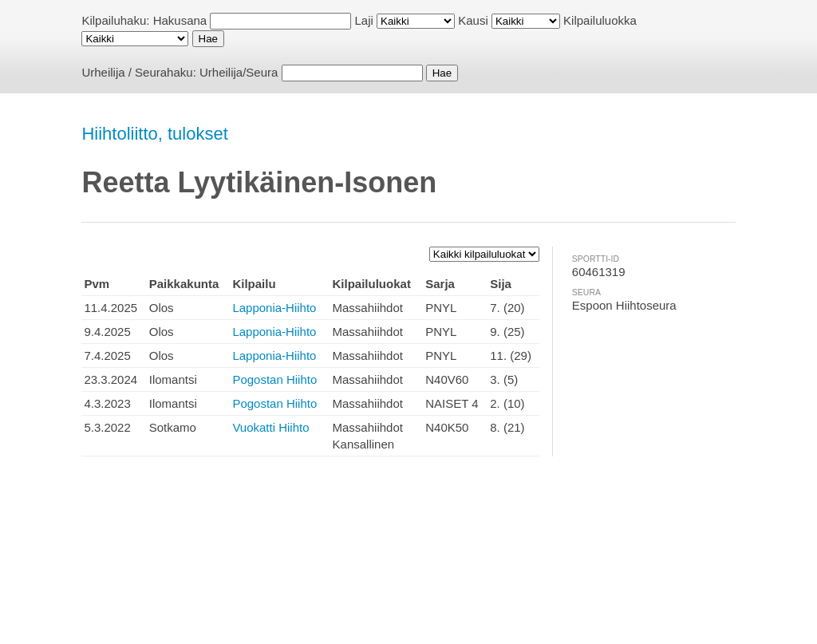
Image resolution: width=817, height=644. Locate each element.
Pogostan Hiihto (274, 379)
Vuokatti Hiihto (270, 427)
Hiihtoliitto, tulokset (154, 134)
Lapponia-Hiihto (274, 308)
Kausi (473, 20)
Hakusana (180, 20)
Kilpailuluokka (600, 20)
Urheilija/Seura (239, 72)
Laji (364, 20)
